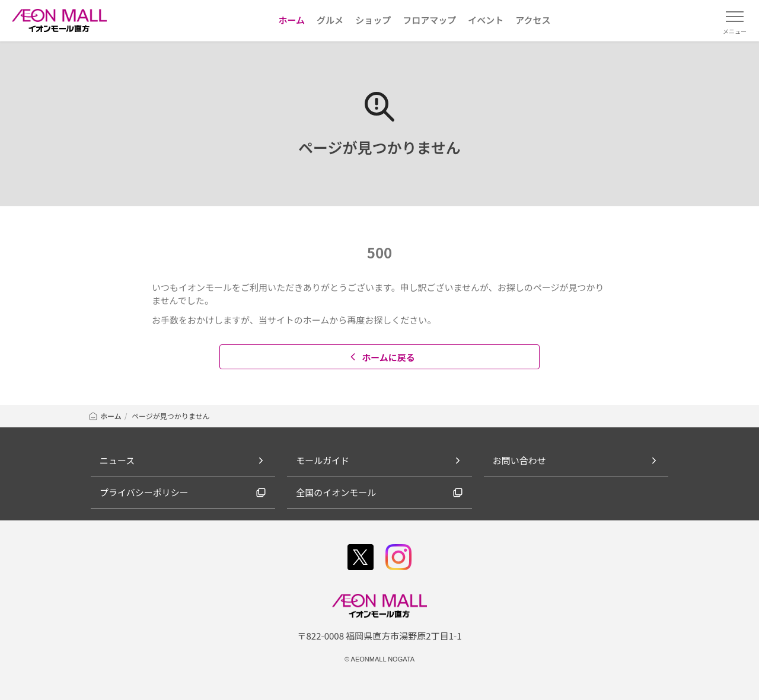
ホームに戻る (381, 357)
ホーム (105, 416)
